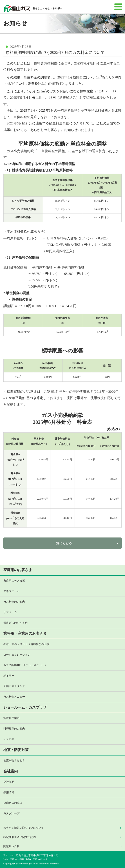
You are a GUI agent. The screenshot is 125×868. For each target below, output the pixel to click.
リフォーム (10, 612)
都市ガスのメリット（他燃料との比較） (28, 644)
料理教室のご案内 (14, 729)
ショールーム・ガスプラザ (25, 707)
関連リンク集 (11, 846)
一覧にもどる (62, 543)
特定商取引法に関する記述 (20, 837)
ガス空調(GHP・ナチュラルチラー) (25, 665)
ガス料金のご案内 (14, 602)
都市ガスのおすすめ (16, 623)
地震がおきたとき (14, 760)
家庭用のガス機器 (14, 581)
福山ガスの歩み (13, 803)
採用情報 (9, 792)
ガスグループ (11, 813)
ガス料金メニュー (14, 697)
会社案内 (11, 771)
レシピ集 (9, 739)
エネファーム (11, 591)
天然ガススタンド (14, 686)
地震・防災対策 (16, 750)
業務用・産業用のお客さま (25, 633)
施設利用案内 (11, 718)
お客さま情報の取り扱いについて (24, 828)
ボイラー (9, 676)
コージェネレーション (17, 655)
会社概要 (9, 782)
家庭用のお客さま (18, 570)
